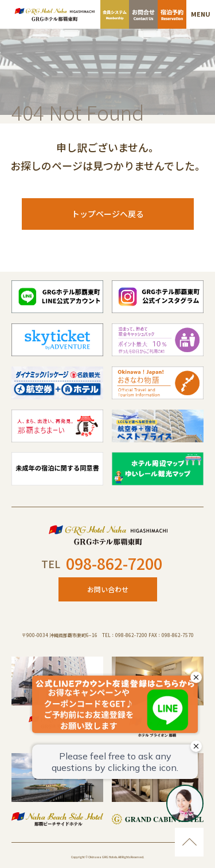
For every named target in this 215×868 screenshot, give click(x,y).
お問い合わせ (108, 589)
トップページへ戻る (108, 214)
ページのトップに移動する (189, 842)
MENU (201, 14)
